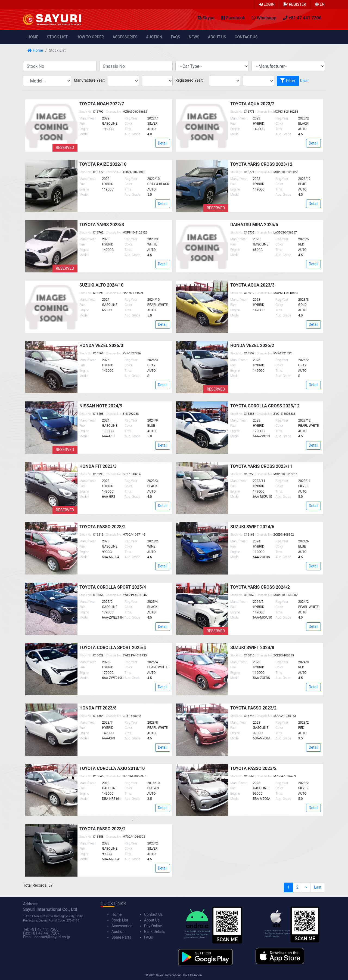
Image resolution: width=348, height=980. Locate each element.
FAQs (176, 37)
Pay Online (153, 926)
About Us (217, 37)
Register (295, 4)
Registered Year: (189, 80)
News (194, 37)
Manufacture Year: (89, 80)
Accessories (125, 37)
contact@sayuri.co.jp (52, 937)
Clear (304, 81)
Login (267, 4)
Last (318, 887)
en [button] (320, 4)
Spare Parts (121, 937)
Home (33, 37)
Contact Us (246, 37)
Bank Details (155, 932)
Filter (288, 81)
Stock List (57, 37)
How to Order (90, 37)
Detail (163, 143)
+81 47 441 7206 (44, 929)
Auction (154, 37)
